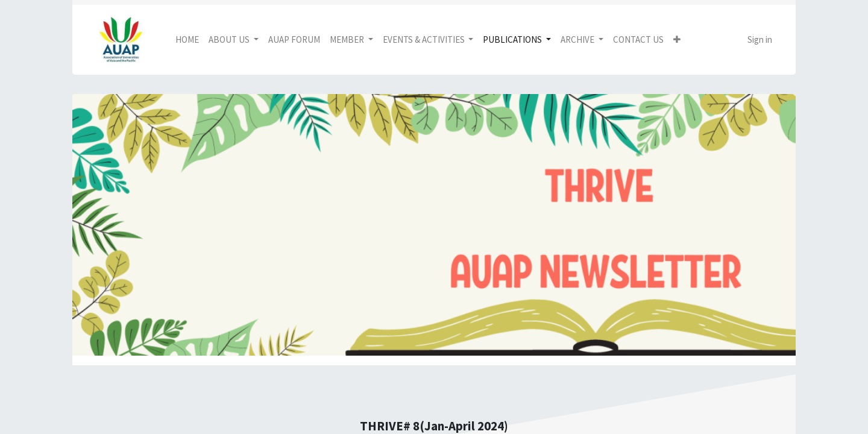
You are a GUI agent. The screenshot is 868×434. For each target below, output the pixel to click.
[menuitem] (187, 40)
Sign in (760, 39)
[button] (677, 40)
